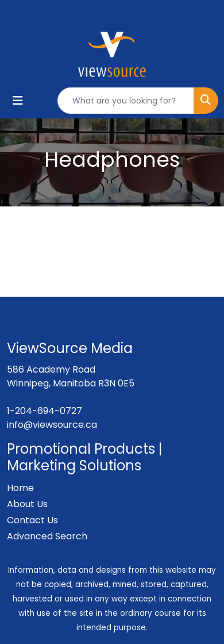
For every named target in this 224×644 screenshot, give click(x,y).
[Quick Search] (126, 101)
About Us (27, 504)
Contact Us (32, 520)
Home (20, 488)
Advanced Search (47, 536)
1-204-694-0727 (45, 411)
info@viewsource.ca (52, 425)
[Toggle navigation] (18, 101)
